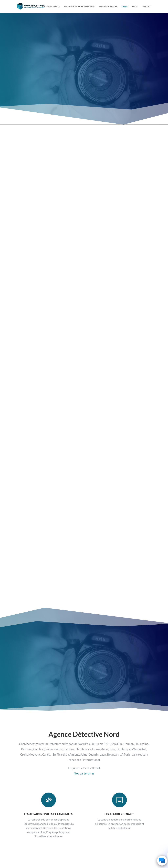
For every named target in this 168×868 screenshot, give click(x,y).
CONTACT (147, 7)
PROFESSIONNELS (51, 7)
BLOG (135, 7)
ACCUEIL (34, 7)
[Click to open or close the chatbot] (162, 861)
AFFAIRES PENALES (108, 7)
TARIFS (124, 7)
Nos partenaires (84, 773)
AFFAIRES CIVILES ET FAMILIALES (79, 7)
